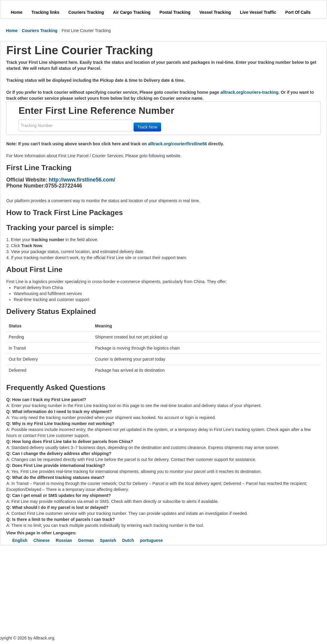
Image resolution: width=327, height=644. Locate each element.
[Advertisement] (111, 590)
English (20, 540)
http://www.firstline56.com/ (82, 180)
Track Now (147, 127)
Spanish (108, 540)
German (86, 540)
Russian (64, 540)
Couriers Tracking (40, 31)
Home (12, 31)
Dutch (128, 540)
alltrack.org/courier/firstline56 (177, 144)
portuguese (152, 540)
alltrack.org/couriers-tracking (249, 92)
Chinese (42, 540)
